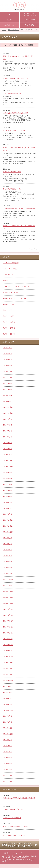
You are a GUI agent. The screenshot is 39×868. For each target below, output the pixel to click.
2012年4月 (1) (8, 758)
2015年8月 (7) (8, 544)
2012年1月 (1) (8, 770)
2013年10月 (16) (9, 675)
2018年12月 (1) (8, 372)
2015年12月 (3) (8, 520)
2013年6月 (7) (8, 698)
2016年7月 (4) (8, 484)
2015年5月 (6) (8, 562)
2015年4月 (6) (8, 568)
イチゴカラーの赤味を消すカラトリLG (16, 113)
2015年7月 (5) (8, 550)
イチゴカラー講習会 (29, 20)
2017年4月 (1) (8, 437)
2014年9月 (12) (8, 609)
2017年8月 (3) (8, 425)
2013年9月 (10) (8, 680)
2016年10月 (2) (8, 467)
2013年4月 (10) (8, 710)
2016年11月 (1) (8, 461)
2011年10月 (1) (8, 781)
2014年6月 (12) (8, 627)
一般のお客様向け (29, 25)
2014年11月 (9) (8, 597)
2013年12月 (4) (8, 663)
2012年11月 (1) (8, 728)
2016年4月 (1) (8, 502)
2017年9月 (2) (8, 419)
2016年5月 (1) (8, 496)
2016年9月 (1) (8, 473)
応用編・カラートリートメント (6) (14, 298)
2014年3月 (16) (8, 645)
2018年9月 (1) (8, 383)
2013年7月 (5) (8, 692)
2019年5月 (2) (8, 348)
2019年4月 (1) (8, 354)
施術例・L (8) (7, 310)
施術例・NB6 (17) (9, 322)
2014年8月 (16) (8, 615)
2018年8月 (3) (8, 389)
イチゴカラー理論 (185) (11, 263)
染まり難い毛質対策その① (12, 189)
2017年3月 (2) (8, 443)
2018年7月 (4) (8, 395)
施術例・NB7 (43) (9, 328)
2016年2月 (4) (8, 514)
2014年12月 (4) (8, 591)
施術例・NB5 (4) (9, 316)
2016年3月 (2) (8, 508)
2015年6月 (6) (8, 556)
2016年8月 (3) (8, 478)
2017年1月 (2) (8, 455)
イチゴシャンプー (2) (10, 269)
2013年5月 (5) (8, 704)
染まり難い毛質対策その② (12, 172)
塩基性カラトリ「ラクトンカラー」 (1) (16, 286)
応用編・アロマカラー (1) (11, 292)
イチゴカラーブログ (10, 25)
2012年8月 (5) (8, 746)
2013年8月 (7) (8, 686)
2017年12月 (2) (8, 407)
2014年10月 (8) (8, 603)
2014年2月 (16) (8, 651)
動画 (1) (6, 280)
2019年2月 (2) (8, 366)
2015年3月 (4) (8, 574)
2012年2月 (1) (8, 764)
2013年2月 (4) (8, 722)
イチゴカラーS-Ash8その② (12, 94)
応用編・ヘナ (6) (9, 304)
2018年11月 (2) (8, 377)
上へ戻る (34, 249)
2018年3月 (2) (8, 401)
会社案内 (7, 853)
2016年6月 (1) (8, 490)
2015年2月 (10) (8, 579)
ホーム (10, 15)
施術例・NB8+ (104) (10, 334)
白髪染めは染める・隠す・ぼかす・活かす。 (18, 78)
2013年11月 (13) (9, 669)
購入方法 (10, 20)
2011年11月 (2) (8, 775)
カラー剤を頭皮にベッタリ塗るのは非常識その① (19, 209)
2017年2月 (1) (8, 449)
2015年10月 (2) (8, 532)
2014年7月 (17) (8, 621)
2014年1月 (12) (8, 657)
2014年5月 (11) (8, 633)
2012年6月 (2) (8, 752)
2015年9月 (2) (8, 538)
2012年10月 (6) (8, 734)
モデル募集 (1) (8, 275)
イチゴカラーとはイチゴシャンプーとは (29, 14)
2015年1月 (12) (8, 585)
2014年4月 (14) (8, 639)
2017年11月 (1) (8, 413)
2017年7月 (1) (8, 431)
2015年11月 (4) (8, 526)
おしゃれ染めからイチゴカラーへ (14, 130)
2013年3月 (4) (8, 716)
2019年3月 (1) (8, 360)
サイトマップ (17, 853)
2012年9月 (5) (8, 740)
